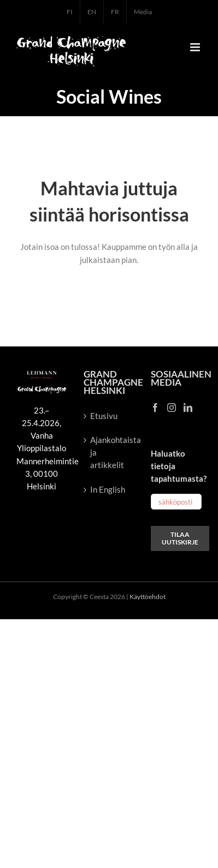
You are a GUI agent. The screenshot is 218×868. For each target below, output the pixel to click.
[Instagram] (172, 408)
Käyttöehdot (148, 597)
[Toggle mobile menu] (196, 47)
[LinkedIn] (188, 408)
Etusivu (104, 416)
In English (108, 489)
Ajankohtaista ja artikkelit (110, 452)
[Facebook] (155, 408)
